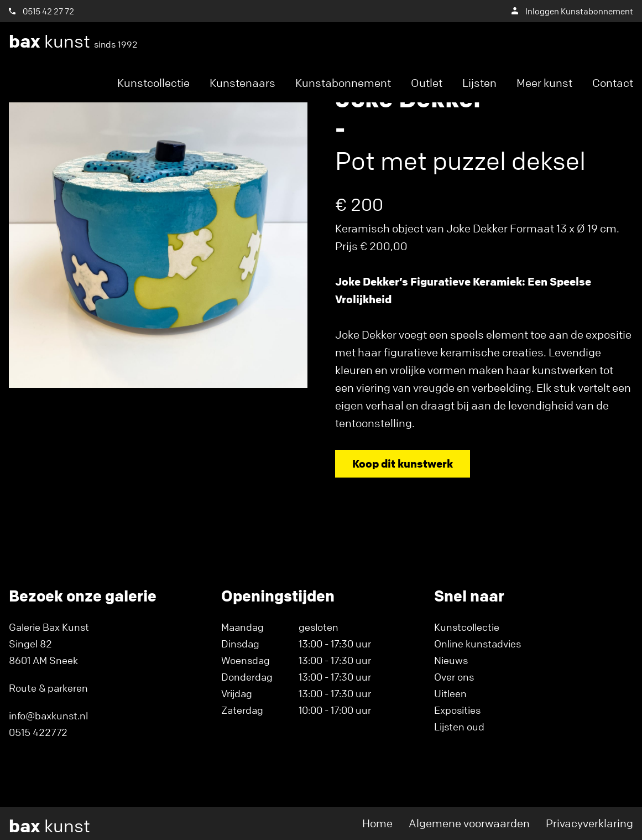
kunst (73, 42)
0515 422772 (38, 732)
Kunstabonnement (343, 83)
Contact (613, 83)
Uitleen (450, 693)
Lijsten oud (459, 727)
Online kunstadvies (477, 644)
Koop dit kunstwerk (403, 463)
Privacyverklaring (589, 823)
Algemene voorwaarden (469, 823)
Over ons (454, 677)
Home (377, 823)
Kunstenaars (242, 83)
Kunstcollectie (153, 83)
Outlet (427, 83)
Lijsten (479, 83)
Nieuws (451, 660)
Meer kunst (544, 83)
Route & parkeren (48, 688)
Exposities (457, 710)
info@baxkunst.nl (48, 715)
